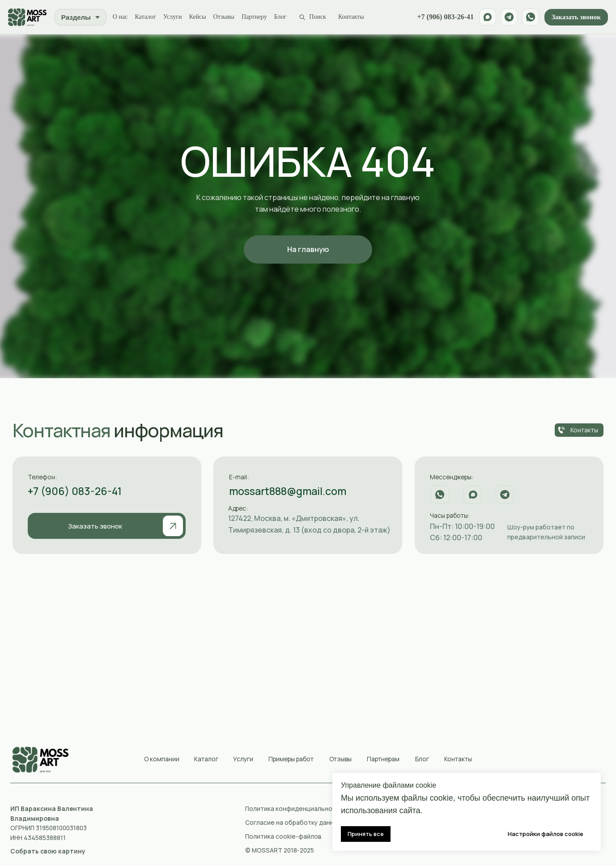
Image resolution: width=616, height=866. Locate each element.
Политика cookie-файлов (283, 837)
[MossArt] (29, 17)
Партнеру (256, 17)
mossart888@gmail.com (288, 492)
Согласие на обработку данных (293, 823)
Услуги (174, 17)
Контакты (353, 17)
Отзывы (226, 17)
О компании (162, 759)
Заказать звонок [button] (575, 17)
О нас (122, 17)
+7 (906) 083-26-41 (445, 17)
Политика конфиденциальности (294, 809)
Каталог (147, 17)
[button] (48, 852)
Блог (282, 17)
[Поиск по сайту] (314, 18)
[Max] (487, 17)
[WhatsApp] (530, 17)
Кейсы (200, 17)
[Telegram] (508, 17)
